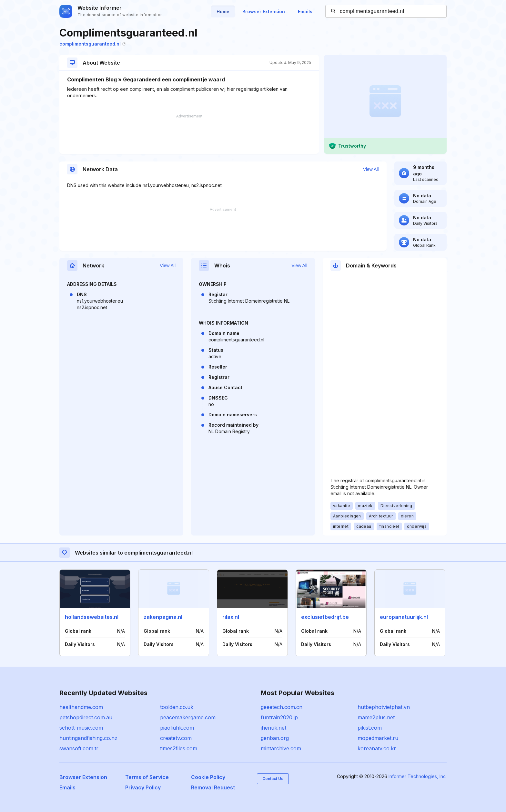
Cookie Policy (208, 777)
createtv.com (176, 738)
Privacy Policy (143, 787)
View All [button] (371, 169)
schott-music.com (81, 728)
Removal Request (213, 787)
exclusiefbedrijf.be (325, 617)
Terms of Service (147, 777)
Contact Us (273, 779)
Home (223, 11)
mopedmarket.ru (378, 738)
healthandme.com (81, 707)
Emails (305, 11)
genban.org (275, 738)
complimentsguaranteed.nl (92, 44)
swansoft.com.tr (79, 748)
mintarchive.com (281, 748)
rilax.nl (231, 617)
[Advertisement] (189, 134)
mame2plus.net (376, 717)
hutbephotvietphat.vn (384, 707)
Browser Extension (264, 11)
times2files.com (179, 748)
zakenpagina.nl (163, 617)
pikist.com (370, 728)
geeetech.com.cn (282, 707)
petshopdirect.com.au (86, 717)
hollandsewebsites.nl (92, 617)
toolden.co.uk (177, 707)
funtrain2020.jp (279, 717)
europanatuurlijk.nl (404, 617)
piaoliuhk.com (177, 728)
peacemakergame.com (188, 717)
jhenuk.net (273, 728)
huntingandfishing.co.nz (88, 738)
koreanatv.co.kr (377, 748)
